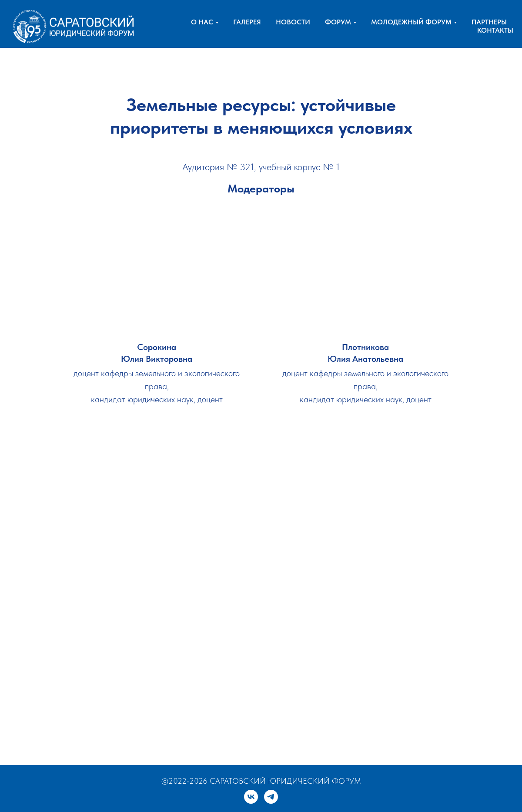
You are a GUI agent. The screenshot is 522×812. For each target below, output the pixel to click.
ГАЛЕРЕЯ (247, 22)
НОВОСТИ (293, 22)
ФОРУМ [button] (338, 22)
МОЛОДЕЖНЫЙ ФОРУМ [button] (411, 22)
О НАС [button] (202, 22)
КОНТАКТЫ (495, 30)
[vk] (251, 797)
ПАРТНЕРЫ (489, 22)
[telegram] (271, 797)
